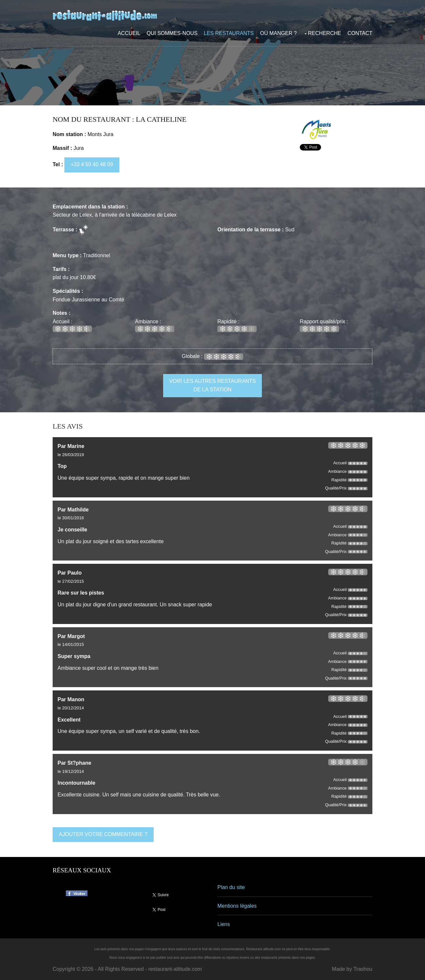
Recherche (324, 33)
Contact (360, 33)
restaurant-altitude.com (175, 969)
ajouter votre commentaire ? (103, 834)
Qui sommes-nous (172, 33)
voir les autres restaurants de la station (213, 385)
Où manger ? (279, 33)
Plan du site (231, 887)
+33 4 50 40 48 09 (92, 164)
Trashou (363, 969)
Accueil (129, 33)
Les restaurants (229, 33)
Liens (224, 924)
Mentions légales (237, 906)
